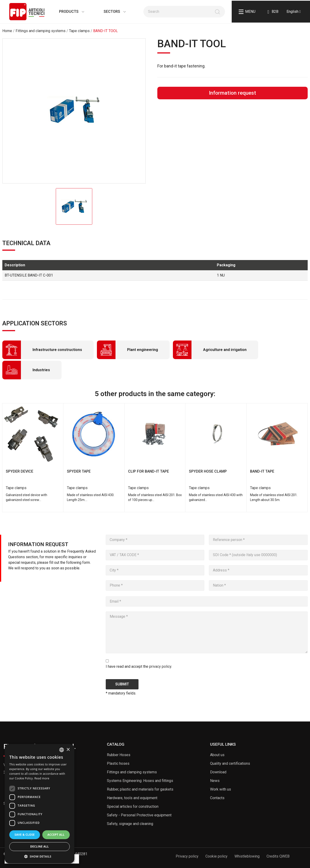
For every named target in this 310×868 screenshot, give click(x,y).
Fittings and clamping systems (132, 772)
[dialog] (40, 804)
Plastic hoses (118, 763)
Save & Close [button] (25, 835)
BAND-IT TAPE (262, 471)
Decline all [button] (40, 846)
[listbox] (62, 750)
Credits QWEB (278, 856)
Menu (247, 12)
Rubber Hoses (119, 755)
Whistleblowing (247, 856)
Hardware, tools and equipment (132, 798)
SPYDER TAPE (79, 471)
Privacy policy (187, 856)
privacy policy (160, 666)
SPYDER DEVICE (20, 471)
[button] (40, 856)
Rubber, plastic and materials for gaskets (140, 789)
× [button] (68, 750)
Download (218, 772)
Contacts (217, 798)
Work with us (221, 789)
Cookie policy (216, 856)
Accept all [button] (56, 835)
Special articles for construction (133, 806)
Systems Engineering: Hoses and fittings (140, 781)
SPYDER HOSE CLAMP (208, 471)
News (215, 781)
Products (67, 12)
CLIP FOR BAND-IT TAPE (148, 471)
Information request (232, 93)
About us (217, 755)
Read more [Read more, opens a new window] (42, 778)
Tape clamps (16, 488)
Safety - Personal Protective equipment (139, 815)
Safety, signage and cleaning (130, 824)
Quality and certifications (230, 763)
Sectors (110, 12)
